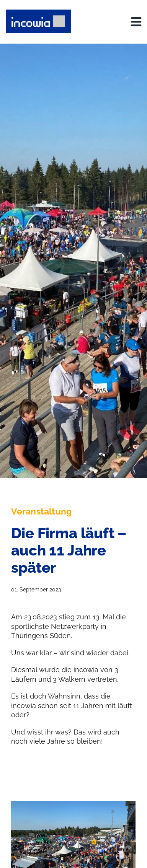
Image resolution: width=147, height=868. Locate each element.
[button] (17, 848)
